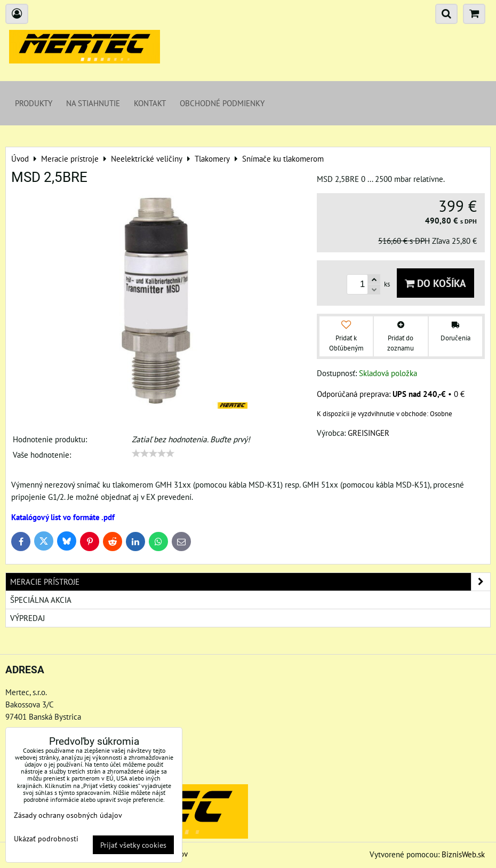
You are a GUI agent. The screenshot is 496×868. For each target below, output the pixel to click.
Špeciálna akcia (41, 600)
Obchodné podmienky (222, 103)
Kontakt (150, 103)
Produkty (34, 103)
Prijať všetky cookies (133, 845)
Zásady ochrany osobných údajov (68, 815)
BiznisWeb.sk (463, 854)
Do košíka (435, 283)
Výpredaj (27, 618)
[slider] (153, 453)
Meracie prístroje (250, 582)
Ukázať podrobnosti (46, 839)
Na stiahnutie (93, 103)
